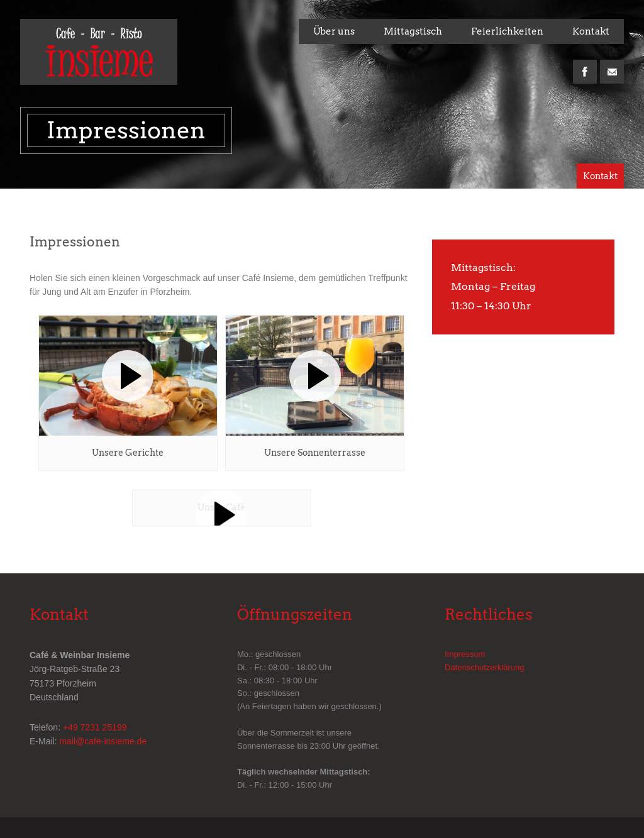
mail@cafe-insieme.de (103, 741)
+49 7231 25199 (95, 727)
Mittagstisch (413, 31)
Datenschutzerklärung (484, 667)
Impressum (465, 654)
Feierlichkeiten (507, 31)
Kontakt (591, 31)
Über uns (334, 31)
